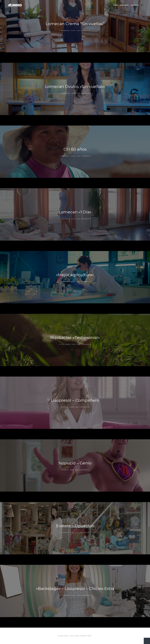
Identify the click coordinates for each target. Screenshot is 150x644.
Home (116, 5)
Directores (124, 5)
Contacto (135, 5)
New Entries (146, 640)
